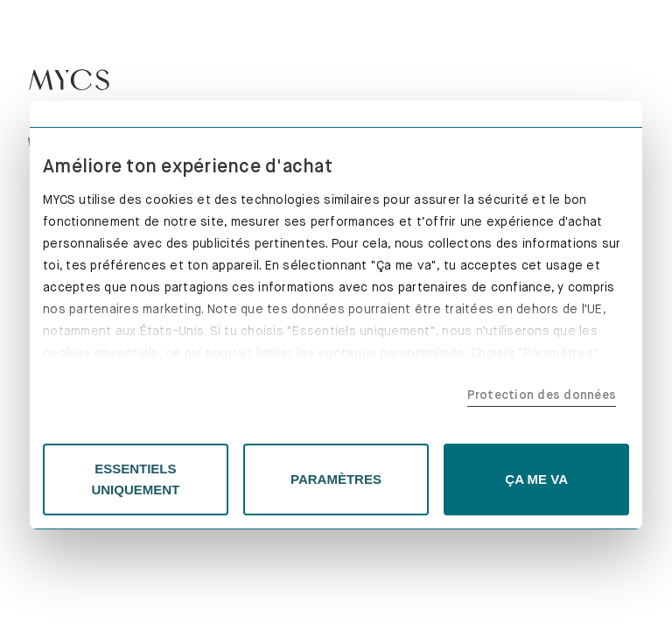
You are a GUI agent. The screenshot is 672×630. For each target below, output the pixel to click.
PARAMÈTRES (336, 479)
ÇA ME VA (536, 479)
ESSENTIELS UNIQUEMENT (135, 479)
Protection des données (542, 395)
